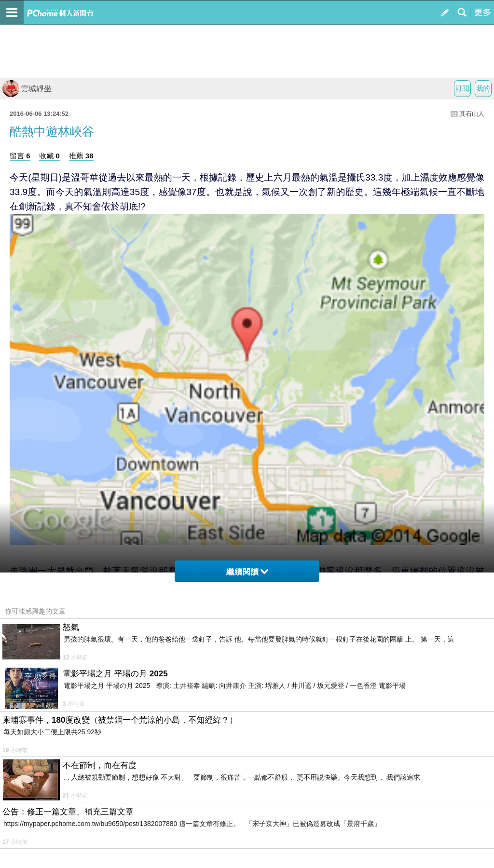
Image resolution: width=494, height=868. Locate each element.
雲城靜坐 (27, 89)
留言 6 (20, 156)
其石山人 (472, 114)
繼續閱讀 (247, 572)
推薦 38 (81, 156)
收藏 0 (49, 156)
